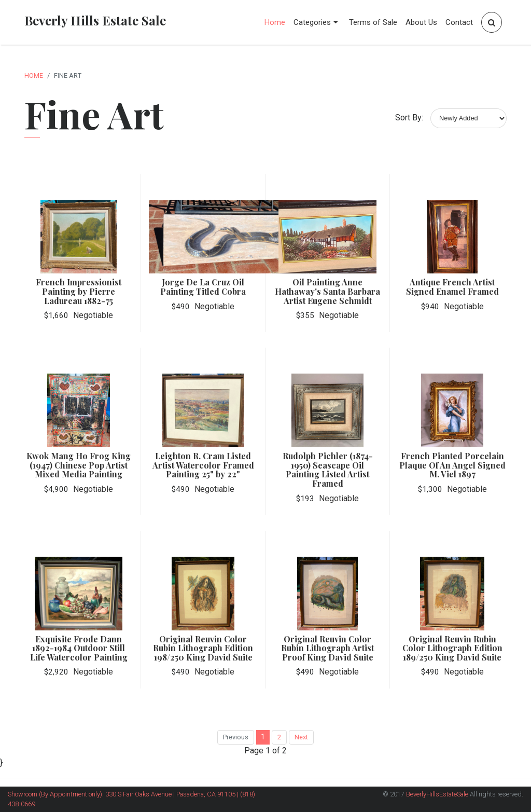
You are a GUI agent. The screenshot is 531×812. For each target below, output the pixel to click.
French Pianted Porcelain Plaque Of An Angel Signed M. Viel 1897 (452, 465)
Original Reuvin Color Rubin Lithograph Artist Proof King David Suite (327, 648)
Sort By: (409, 118)
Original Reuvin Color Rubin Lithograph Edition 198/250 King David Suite (203, 648)
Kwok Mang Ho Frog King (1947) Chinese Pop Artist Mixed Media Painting (79, 465)
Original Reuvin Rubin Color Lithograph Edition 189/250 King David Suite (452, 648)
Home (275, 22)
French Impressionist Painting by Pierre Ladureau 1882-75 (79, 291)
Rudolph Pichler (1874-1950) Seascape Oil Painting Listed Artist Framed (328, 470)
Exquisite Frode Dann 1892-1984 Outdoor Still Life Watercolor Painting (79, 648)
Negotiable (93, 315)
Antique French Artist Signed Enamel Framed (452, 287)
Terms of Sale (373, 22)
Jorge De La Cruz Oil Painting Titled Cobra (203, 287)
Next (301, 737)
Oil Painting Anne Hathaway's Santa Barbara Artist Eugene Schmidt (327, 291)
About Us (421, 22)
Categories (317, 23)
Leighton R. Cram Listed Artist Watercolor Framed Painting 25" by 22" (203, 465)
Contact (459, 22)
